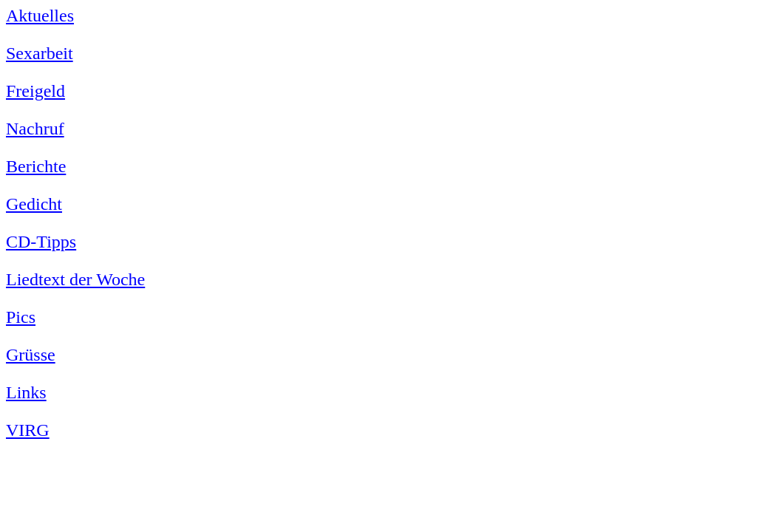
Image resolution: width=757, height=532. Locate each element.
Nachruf (35, 129)
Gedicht (34, 204)
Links (26, 392)
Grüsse (31, 355)
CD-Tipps (41, 242)
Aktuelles (40, 16)
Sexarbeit (40, 53)
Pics (21, 317)
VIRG (28, 430)
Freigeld (35, 91)
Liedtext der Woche (75, 279)
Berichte (36, 166)
